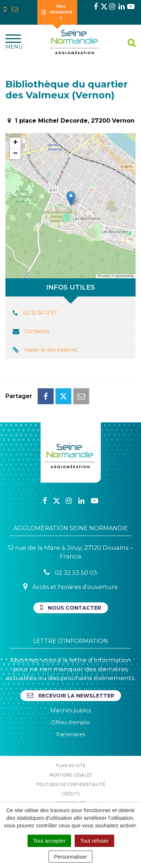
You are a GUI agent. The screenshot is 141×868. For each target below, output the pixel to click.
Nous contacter (71, 608)
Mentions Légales (70, 775)
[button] (71, 198)
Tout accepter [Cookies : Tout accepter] (49, 841)
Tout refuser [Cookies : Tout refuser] (94, 841)
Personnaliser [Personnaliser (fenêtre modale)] (71, 857)
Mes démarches (57, 12)
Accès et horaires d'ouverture (70, 587)
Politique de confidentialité (71, 784)
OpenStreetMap (124, 276)
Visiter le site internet (51, 350)
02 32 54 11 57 (40, 313)
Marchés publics (71, 711)
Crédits (71, 794)
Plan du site (70, 765)
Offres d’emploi (70, 722)
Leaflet (104, 276)
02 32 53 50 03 (70, 572)
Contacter (37, 331)
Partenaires (71, 734)
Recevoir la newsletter (71, 695)
